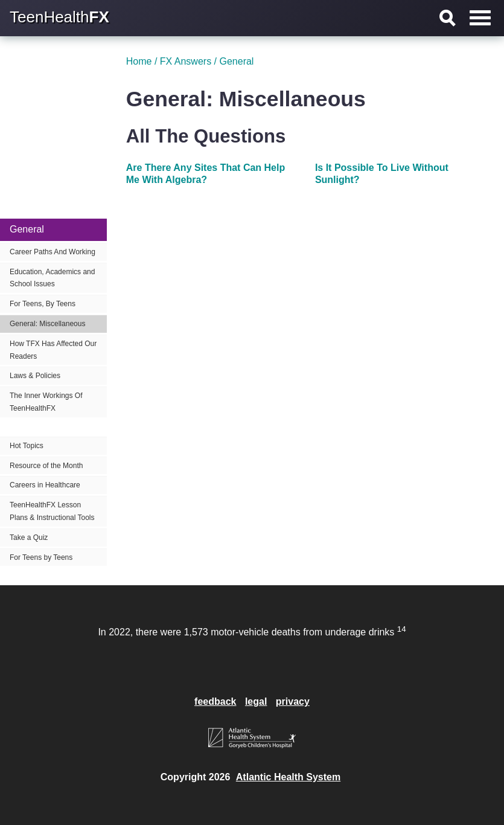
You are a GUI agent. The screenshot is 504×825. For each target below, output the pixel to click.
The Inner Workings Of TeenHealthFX (46, 402)
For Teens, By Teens (43, 304)
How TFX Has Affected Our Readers (53, 350)
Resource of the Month (46, 466)
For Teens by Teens (41, 557)
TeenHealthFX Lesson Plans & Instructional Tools (52, 511)
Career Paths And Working (53, 252)
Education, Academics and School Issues (52, 278)
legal (256, 701)
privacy (293, 701)
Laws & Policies (35, 376)
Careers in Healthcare (45, 485)
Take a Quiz (29, 538)
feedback (215, 701)
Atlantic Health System (288, 777)
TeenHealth (59, 17)
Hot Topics (27, 446)
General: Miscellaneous (47, 324)
